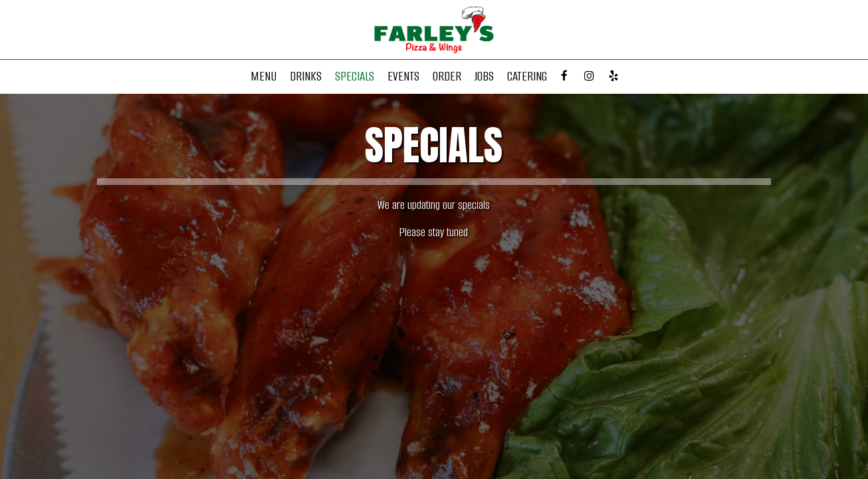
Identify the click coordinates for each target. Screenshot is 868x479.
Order (447, 77)
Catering (527, 77)
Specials (355, 77)
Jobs (484, 77)
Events (403, 77)
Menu (264, 77)
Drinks (306, 77)
